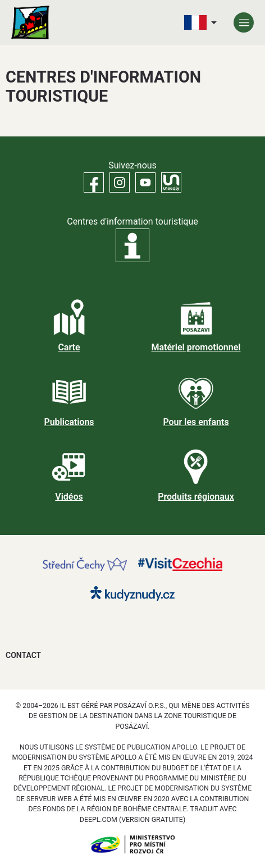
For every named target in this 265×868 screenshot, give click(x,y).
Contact (23, 655)
